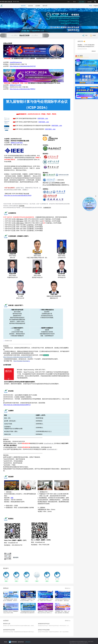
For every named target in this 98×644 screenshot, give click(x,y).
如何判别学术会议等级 (9, 630)
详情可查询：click (43, 118)
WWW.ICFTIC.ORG (16, 85)
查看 (12, 498)
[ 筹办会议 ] (28, 642)
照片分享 (45, 6)
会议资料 (38, 6)
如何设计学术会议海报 (44, 630)
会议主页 (23, 6)
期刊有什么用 (7, 624)
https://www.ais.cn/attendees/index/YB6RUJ (22, 89)
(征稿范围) (22, 206)
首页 (69, 2)
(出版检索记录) (47, 208)
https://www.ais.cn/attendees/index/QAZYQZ (23, 66)
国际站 (74, 2)
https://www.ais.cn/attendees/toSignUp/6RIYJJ (17, 405)
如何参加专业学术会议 (44, 624)
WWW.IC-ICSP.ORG (17, 143)
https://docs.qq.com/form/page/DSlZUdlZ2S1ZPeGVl (18, 195)
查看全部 (94, 51)
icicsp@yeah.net (49, 443)
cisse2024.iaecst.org (16, 62)
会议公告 (30, 6)
